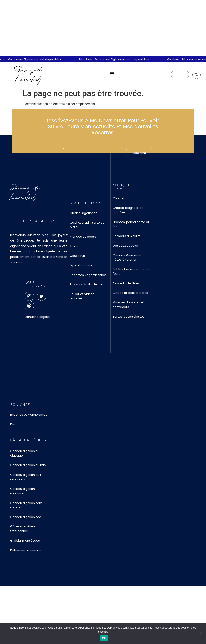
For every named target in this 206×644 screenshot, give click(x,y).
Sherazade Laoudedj (29, 75)
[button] (112, 74)
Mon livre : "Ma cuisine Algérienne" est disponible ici (117, 59)
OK (104, 638)
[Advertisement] (103, 28)
